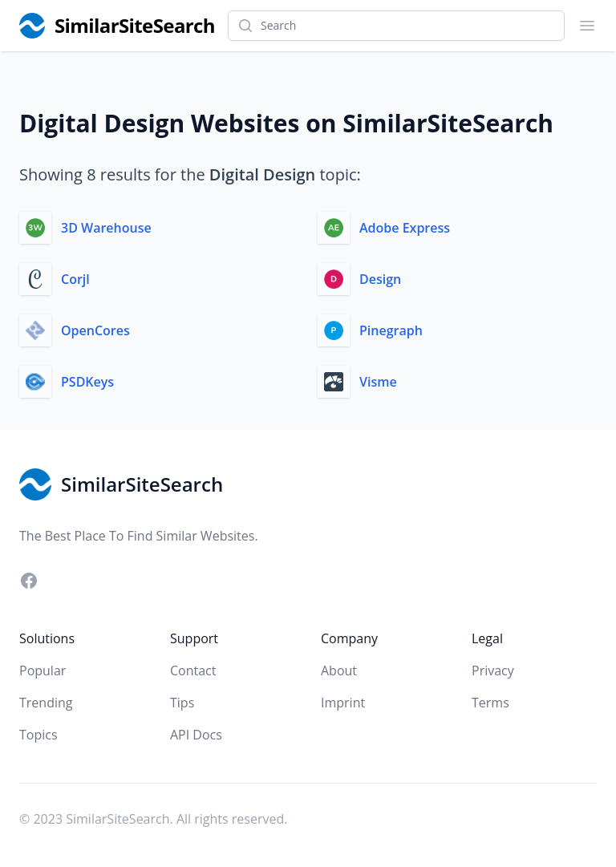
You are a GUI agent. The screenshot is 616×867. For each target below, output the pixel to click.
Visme (378, 382)
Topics (38, 735)
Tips (182, 703)
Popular (43, 671)
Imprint (343, 703)
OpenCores (95, 330)
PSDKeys (87, 382)
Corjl (75, 279)
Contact (193, 671)
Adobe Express (405, 228)
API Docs (196, 735)
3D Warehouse (106, 228)
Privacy (493, 671)
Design (380, 279)
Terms (490, 703)
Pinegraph (391, 330)
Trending (46, 703)
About (339, 671)
